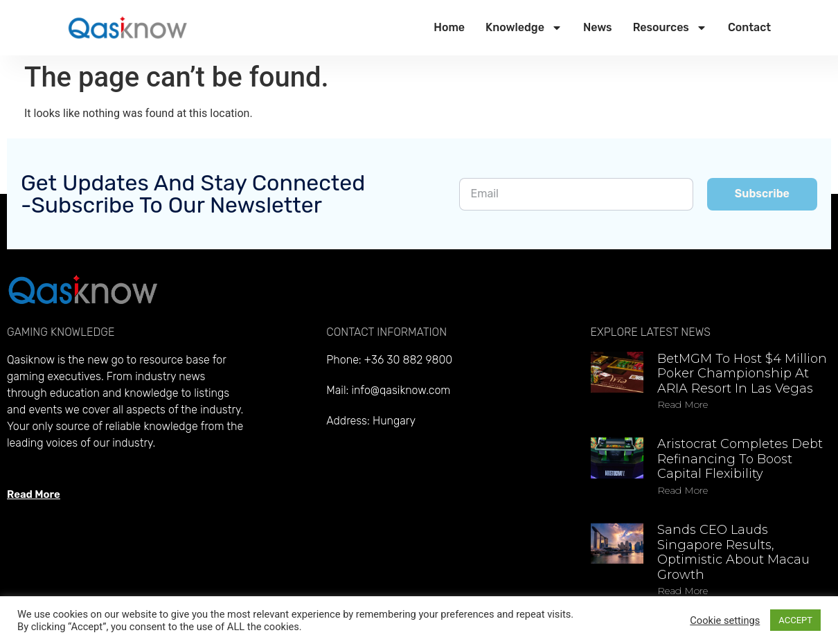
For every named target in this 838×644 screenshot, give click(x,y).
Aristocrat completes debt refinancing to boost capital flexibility (740, 459)
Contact (749, 27)
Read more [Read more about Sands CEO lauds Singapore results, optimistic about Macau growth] (683, 591)
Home (449, 27)
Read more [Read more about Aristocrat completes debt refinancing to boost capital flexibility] (683, 490)
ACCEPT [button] (795, 620)
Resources (670, 28)
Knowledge (524, 28)
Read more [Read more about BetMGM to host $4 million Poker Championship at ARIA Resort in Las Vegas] (683, 404)
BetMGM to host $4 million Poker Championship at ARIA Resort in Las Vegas (742, 374)
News (598, 27)
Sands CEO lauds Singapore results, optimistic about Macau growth (733, 552)
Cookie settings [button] (725, 620)
